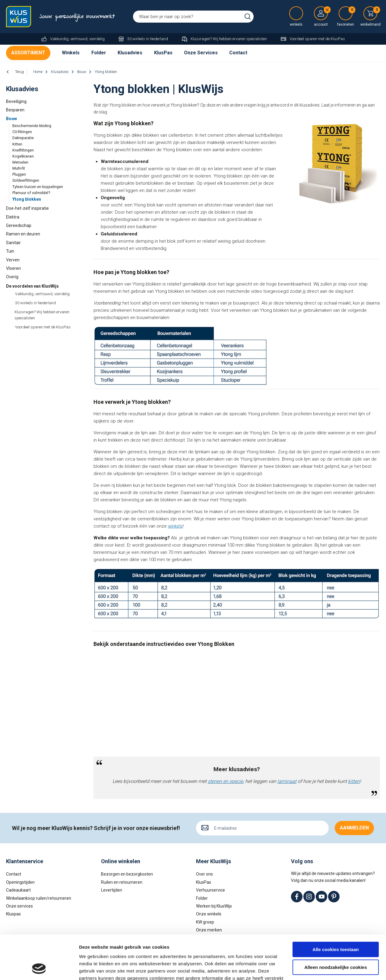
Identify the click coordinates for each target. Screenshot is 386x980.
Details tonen (93, 968)
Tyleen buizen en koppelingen (38, 187)
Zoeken (248, 17)
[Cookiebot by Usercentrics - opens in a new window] (39, 968)
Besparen (15, 110)
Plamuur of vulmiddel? (31, 193)
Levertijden (112, 890)
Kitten (17, 144)
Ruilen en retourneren (122, 882)
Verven (13, 260)
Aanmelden (354, 828)
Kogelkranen (23, 156)
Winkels (71, 53)
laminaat (287, 781)
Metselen (20, 162)
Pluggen (19, 174)
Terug (19, 72)
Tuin (10, 251)
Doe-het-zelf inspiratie (27, 208)
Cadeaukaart (18, 890)
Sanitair (13, 243)
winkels (175, 526)
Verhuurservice (210, 890)
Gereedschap (19, 225)
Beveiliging (16, 101)
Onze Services (201, 53)
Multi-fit (19, 168)
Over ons (204, 874)
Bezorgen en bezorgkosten (127, 874)
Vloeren (13, 268)
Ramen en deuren (23, 234)
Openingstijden (20, 882)
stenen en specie (225, 781)
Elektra (13, 217)
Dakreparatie (23, 138)
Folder (99, 53)
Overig (12, 277)
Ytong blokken (27, 199)
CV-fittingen (22, 132)
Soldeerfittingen (26, 180)
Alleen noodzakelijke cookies (336, 926)
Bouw (11, 119)
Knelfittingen (23, 150)
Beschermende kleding (32, 126)
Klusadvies (130, 53)
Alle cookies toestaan (335, 908)
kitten (354, 781)
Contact (238, 53)
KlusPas (163, 53)
